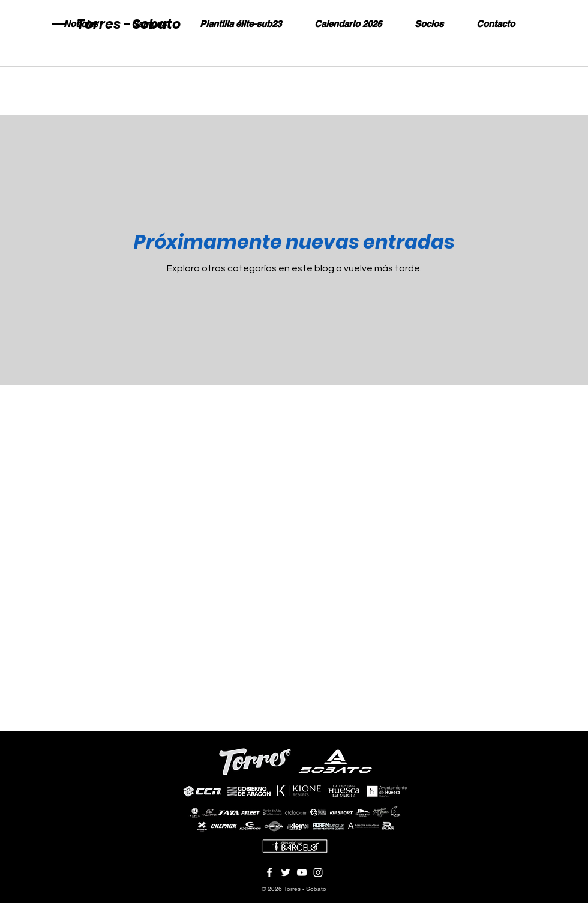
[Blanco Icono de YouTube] (302, 872)
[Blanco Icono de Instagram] (318, 872)
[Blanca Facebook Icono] (269, 872)
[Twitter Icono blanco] (286, 872)
